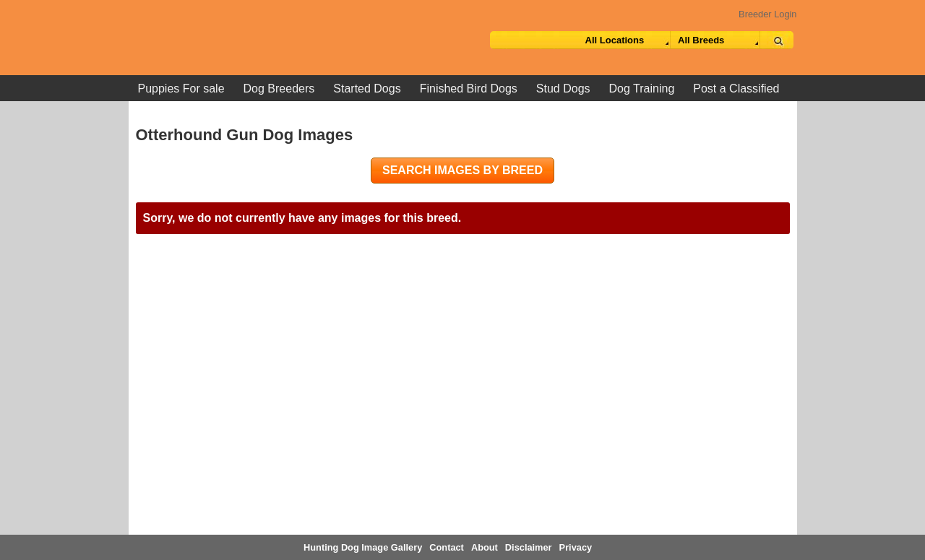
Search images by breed (462, 170)
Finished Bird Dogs (469, 89)
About (485, 547)
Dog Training (642, 89)
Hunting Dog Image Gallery (363, 547)
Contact (447, 547)
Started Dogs (367, 89)
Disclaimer (529, 547)
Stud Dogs (563, 89)
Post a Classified (736, 89)
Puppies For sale (181, 89)
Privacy (576, 547)
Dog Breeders (279, 89)
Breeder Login (767, 14)
